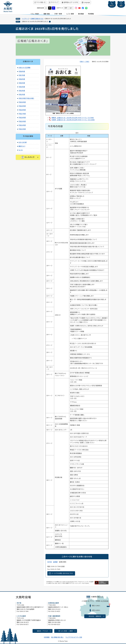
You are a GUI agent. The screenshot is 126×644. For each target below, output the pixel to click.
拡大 (71, 8)
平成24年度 (22, 125)
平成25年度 (22, 121)
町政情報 (91, 14)
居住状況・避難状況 (95, 616)
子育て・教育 (58, 14)
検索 (121, 6)
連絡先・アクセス (43, 631)
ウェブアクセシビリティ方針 (74, 637)
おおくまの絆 (23, 142)
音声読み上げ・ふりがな (71, 2)
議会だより (22, 146)
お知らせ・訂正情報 (24, 68)
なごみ (21, 150)
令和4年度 (22, 87)
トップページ (25, 19)
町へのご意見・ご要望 (66, 631)
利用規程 (47, 637)
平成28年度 (22, 110)
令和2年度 (22, 95)
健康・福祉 (47, 14)
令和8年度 (22, 71)
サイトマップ (55, 2)
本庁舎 (50, 562)
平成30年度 (22, 102)
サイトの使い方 (41, 2)
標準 (66, 8)
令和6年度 (22, 79)
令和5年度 (22, 83)
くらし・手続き (35, 14)
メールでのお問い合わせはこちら (62, 573)
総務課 (55, 562)
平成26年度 (22, 118)
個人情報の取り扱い (57, 637)
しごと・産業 (70, 14)
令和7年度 (22, 75)
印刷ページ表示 (85, 62)
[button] (28, 157)
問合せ (112, 6)
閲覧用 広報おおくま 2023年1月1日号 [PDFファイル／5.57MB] (73, 118)
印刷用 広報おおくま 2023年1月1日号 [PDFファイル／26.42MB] (73, 120)
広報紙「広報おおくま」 (37, 19)
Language (87, 2)
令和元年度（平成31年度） (26, 98)
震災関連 (81, 14)
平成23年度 (22, 129)
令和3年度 (22, 91)
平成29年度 (22, 106)
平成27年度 (22, 114)
